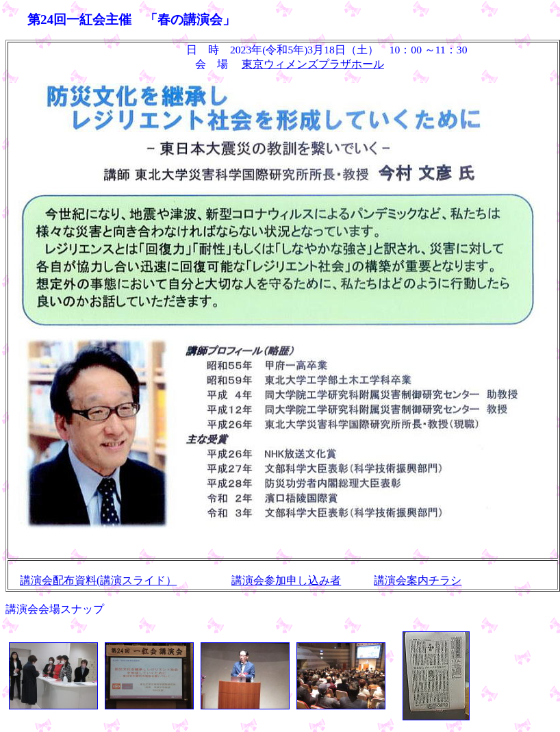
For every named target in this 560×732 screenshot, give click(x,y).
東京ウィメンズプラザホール (313, 64)
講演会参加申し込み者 (286, 580)
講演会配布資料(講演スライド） (98, 580)
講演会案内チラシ (418, 580)
